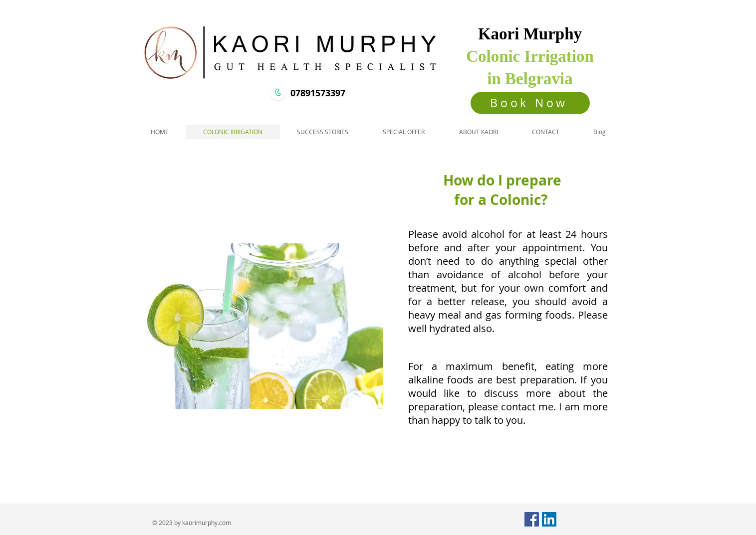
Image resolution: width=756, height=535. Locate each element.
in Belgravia (530, 79)
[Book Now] (530, 103)
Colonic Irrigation (530, 56)
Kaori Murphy (530, 34)
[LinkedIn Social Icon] (549, 519)
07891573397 (318, 93)
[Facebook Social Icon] (532, 519)
